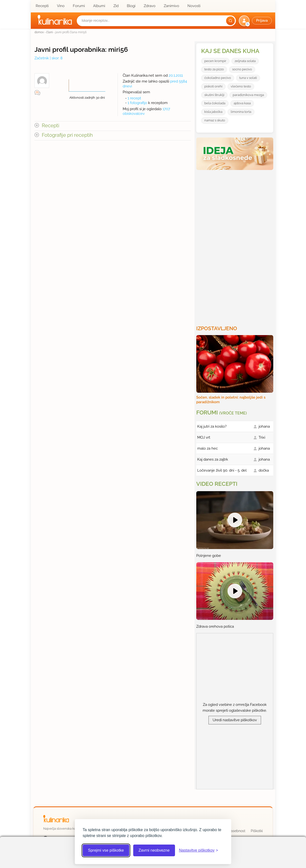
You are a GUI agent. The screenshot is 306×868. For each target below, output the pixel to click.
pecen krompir (215, 61)
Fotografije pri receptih (67, 135)
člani (49, 32)
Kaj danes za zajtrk (213, 459)
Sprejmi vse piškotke (106, 850)
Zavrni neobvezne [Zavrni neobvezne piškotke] (154, 850)
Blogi (131, 6)
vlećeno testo (241, 86)
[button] (256, 21)
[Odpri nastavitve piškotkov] (198, 850)
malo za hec (208, 448)
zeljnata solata (245, 61)
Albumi (99, 6)
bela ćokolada (215, 103)
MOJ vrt (204, 437)
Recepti (42, 6)
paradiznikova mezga (248, 95)
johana (264, 426)
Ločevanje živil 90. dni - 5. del (222, 470)
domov (39, 32)
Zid (116, 6)
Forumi (79, 6)
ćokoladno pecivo (218, 78)
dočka (264, 470)
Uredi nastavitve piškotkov (235, 720)
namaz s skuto (215, 120)
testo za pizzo (214, 69)
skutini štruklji (214, 95)
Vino (61, 6)
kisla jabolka (213, 112)
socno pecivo (242, 69)
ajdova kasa (242, 103)
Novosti (194, 6)
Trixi (262, 437)
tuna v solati (248, 78)
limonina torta (241, 112)
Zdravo (150, 6)
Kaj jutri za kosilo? (212, 426)
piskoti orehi (213, 86)
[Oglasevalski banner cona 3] (235, 246)
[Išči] (230, 21)
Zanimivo (171, 6)
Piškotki (257, 831)
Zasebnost (237, 831)
